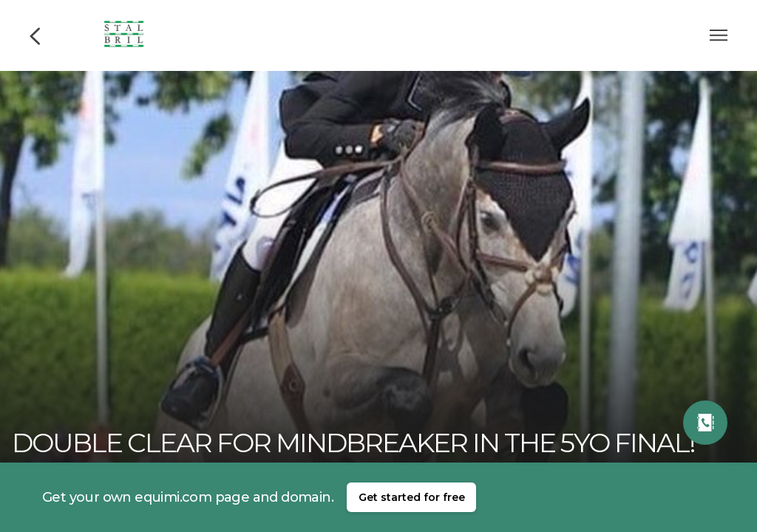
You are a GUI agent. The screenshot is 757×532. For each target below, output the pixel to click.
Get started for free (412, 497)
